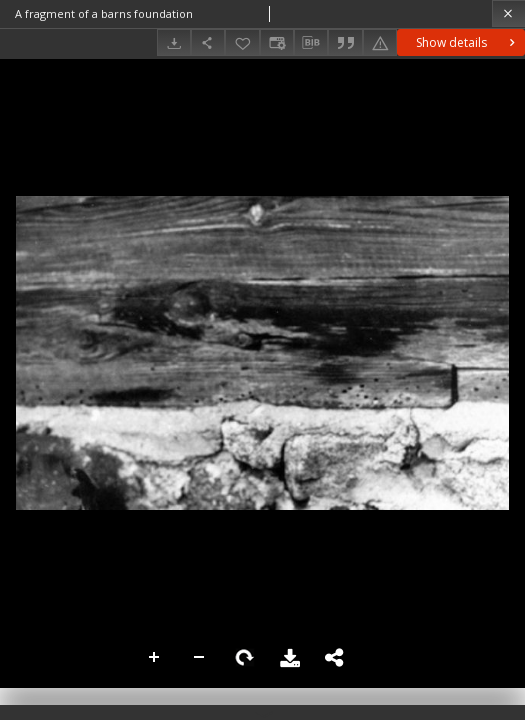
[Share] (208, 42)
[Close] (508, 13)
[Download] (174, 42)
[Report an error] (380, 42)
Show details (467, 42)
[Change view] (277, 42)
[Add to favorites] (242, 42)
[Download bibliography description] (311, 43)
